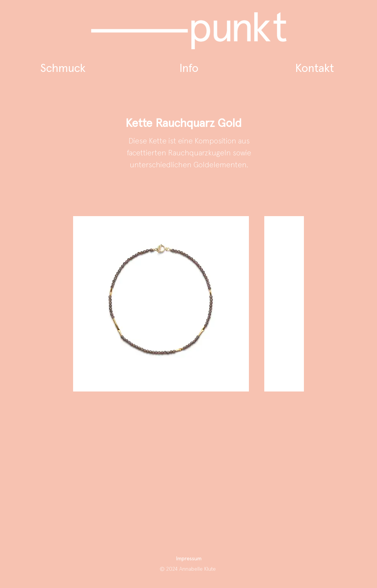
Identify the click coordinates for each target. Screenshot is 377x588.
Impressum (189, 559)
